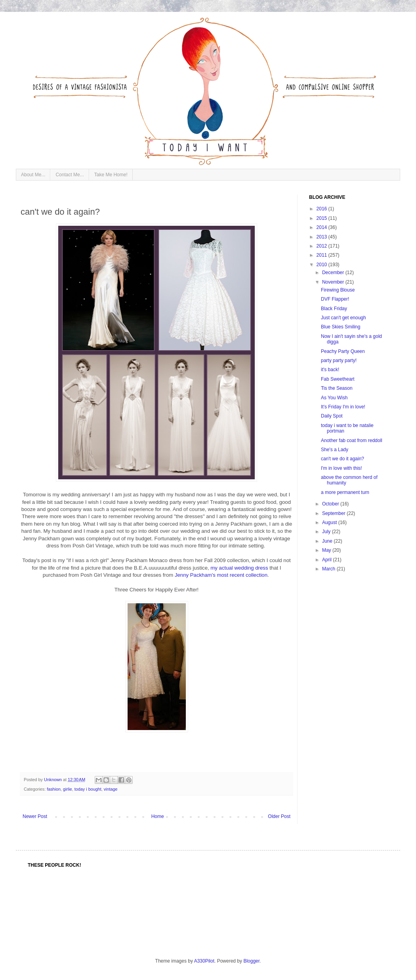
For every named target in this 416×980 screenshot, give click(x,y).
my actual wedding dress (239, 568)
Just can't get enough (343, 318)
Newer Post (35, 816)
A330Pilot (204, 961)
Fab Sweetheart (338, 379)
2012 (322, 246)
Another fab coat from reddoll (352, 440)
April (327, 560)
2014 (322, 227)
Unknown (53, 780)
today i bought (88, 789)
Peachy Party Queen (343, 351)
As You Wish (334, 398)
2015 (322, 218)
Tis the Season (337, 388)
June (328, 541)
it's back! (330, 370)
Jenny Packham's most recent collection (221, 575)
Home (158, 816)
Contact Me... (70, 175)
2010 (322, 265)
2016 (322, 209)
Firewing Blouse (338, 290)
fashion (54, 789)
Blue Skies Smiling (341, 327)
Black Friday (334, 309)
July (327, 532)
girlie (68, 789)
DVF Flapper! (335, 299)
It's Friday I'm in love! (343, 407)
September (334, 513)
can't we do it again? (343, 459)
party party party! (339, 360)
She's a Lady (335, 450)
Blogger (251, 961)
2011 (322, 255)
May (327, 550)
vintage (111, 789)
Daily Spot (332, 416)
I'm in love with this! (342, 468)
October (331, 504)
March (329, 569)
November (334, 282)
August (330, 522)
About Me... (33, 175)
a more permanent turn (345, 492)
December (334, 273)
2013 (322, 237)
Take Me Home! (111, 175)
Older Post (279, 816)
